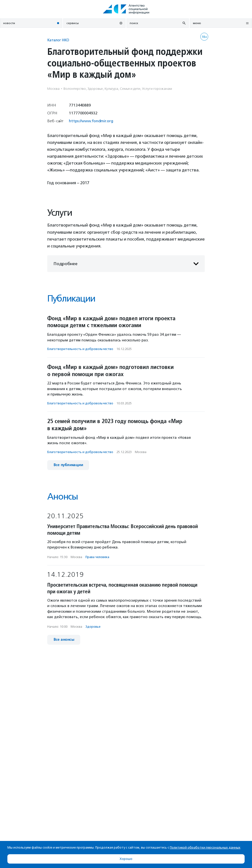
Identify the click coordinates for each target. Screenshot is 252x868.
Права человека (97, 557)
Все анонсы (64, 640)
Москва (141, 452)
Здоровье (93, 627)
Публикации (71, 298)
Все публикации (68, 465)
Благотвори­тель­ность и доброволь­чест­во (80, 349)
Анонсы (63, 496)
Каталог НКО (58, 40)
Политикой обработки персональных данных (205, 847)
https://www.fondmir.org (91, 121)
